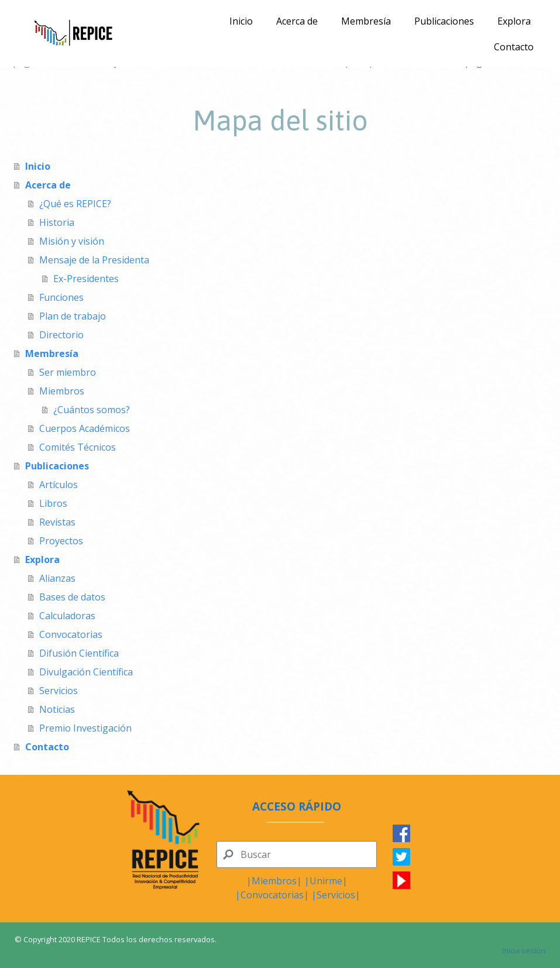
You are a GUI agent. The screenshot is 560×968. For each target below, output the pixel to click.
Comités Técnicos (78, 447)
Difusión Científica (79, 653)
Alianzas (57, 578)
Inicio (241, 21)
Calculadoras (67, 616)
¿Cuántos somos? (92, 410)
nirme (329, 881)
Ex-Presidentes (86, 279)
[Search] (297, 854)
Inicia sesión (524, 950)
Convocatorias (71, 634)
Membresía (366, 21)
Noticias (57, 709)
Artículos (59, 485)
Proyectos (61, 541)
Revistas (57, 522)
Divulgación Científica (86, 672)
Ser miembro (68, 372)
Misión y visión (72, 241)
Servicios (59, 691)
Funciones (61, 297)
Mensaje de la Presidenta (94, 260)
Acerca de (297, 21)
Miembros (62, 391)
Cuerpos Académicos (85, 428)
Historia (57, 222)
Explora (514, 21)
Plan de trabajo (73, 316)
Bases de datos (72, 597)
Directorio (61, 335)
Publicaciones (444, 21)
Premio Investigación (85, 728)
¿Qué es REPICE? (75, 204)
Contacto (514, 47)
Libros (53, 503)
